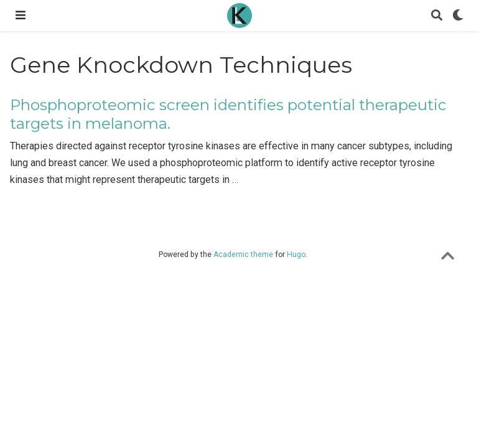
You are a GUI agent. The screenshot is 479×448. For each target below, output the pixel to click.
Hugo (296, 254)
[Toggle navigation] (21, 15)
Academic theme (243, 254)
